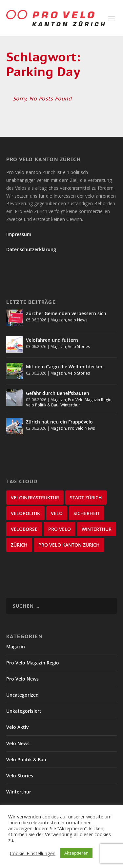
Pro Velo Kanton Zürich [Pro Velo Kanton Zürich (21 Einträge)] (69, 545)
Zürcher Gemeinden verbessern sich (66, 313)
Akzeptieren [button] (76, 853)
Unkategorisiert (24, 711)
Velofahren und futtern (52, 340)
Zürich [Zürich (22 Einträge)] (19, 545)
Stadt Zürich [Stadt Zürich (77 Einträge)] (86, 498)
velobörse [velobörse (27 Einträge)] (24, 529)
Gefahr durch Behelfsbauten (58, 393)
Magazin (58, 320)
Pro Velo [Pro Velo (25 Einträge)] (60, 529)
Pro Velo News (81, 428)
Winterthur (70, 405)
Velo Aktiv (17, 727)
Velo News (78, 320)
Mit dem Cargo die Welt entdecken (65, 367)
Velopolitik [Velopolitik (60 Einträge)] (25, 513)
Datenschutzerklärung (31, 249)
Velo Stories (79, 347)
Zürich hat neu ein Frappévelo (59, 422)
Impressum (19, 234)
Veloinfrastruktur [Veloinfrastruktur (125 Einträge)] (35, 498)
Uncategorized (22, 695)
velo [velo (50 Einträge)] (57, 513)
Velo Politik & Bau (42, 405)
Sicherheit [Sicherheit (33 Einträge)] (87, 513)
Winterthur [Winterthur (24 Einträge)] (97, 529)
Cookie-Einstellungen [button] (33, 853)
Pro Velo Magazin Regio (90, 400)
